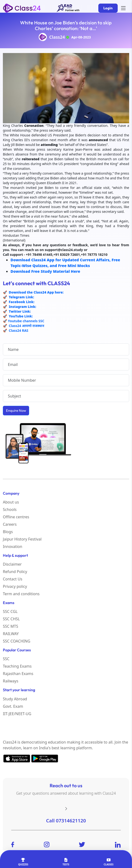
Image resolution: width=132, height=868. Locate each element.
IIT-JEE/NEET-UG (17, 714)
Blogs (8, 532)
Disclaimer (12, 564)
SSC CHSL (11, 619)
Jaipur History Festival (22, 539)
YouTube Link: (20, 316)
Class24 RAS (19, 330)
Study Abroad (15, 699)
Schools (10, 509)
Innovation (13, 547)
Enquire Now (16, 410)
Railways (11, 681)
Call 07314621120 (66, 821)
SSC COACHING (17, 641)
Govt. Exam (13, 706)
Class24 (57, 37)
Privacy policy (15, 586)
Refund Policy (15, 572)
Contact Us (13, 579)
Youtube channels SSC (26, 321)
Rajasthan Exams (18, 674)
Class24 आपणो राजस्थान (26, 326)
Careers (10, 524)
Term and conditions (21, 594)
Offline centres (16, 517)
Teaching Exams (17, 666)
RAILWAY (11, 634)
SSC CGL (10, 611)
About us (11, 502)
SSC (6, 659)
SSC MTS (11, 626)
